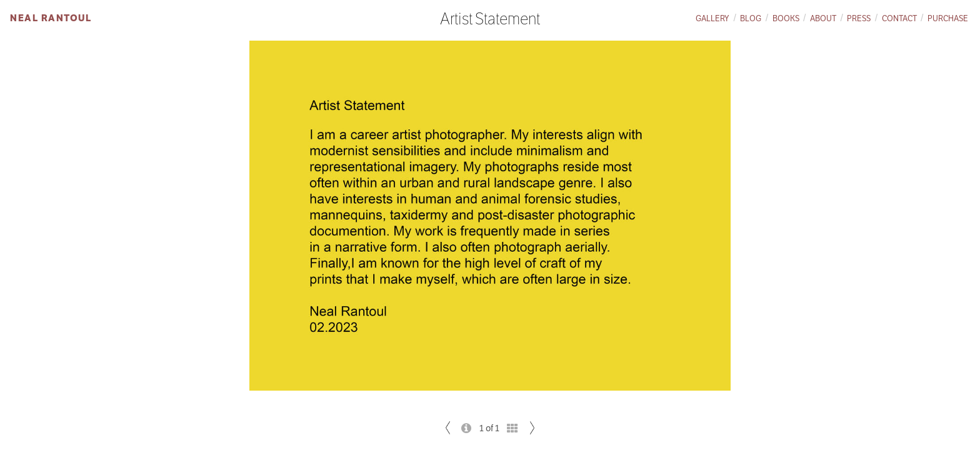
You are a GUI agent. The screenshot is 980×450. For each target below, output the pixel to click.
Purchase (948, 18)
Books (786, 18)
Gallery (712, 18)
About (823, 18)
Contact (899, 18)
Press (859, 18)
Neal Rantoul (51, 18)
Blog (751, 18)
